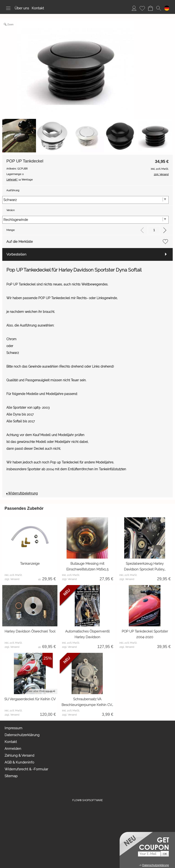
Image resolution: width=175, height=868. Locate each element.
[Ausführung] (85, 200)
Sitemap (11, 776)
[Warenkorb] (150, 8)
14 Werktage (19, 180)
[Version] (85, 220)
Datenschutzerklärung (22, 735)
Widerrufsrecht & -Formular (26, 769)
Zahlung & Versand (19, 756)
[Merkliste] (142, 8)
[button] (8, 8)
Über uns (22, 8)
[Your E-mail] (149, 854)
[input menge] (154, 230)
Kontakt (38, 8)
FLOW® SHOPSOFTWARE (87, 800)
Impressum (13, 728)
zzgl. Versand (12, 579)
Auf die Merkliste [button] (20, 242)
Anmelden (13, 749)
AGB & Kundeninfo (19, 762)
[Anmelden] (134, 8)
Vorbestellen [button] (16, 254)
